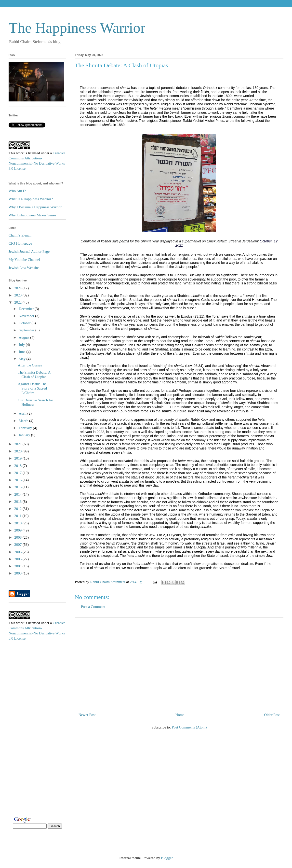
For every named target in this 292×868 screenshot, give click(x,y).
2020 (18, 451)
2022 (18, 302)
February (26, 428)
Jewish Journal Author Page (29, 252)
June (22, 352)
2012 (18, 509)
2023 (18, 295)
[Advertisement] (179, 663)
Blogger (167, 858)
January (25, 435)
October (25, 323)
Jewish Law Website (24, 268)
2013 (18, 502)
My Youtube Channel (24, 260)
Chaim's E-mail (20, 235)
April (23, 413)
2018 (18, 466)
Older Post (272, 715)
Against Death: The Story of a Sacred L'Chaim (33, 388)
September (27, 330)
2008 (18, 537)
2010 (18, 523)
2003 (18, 573)
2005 (18, 559)
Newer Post (87, 715)
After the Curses (30, 365)
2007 (18, 545)
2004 (18, 566)
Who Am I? (17, 191)
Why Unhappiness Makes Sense (32, 215)
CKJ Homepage (20, 243)
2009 (18, 530)
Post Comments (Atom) (189, 727)
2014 (18, 494)
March (24, 421)
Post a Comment (93, 607)
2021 (18, 444)
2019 (18, 458)
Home (180, 715)
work (20, 153)
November (27, 316)
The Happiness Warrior (77, 28)
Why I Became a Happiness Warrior (35, 207)
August (24, 337)
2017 (18, 473)
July (22, 345)
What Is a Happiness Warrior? (31, 199)
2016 (18, 480)
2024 (18, 288)
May (22, 359)
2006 (18, 552)
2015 (18, 487)
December (27, 309)
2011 (18, 516)
